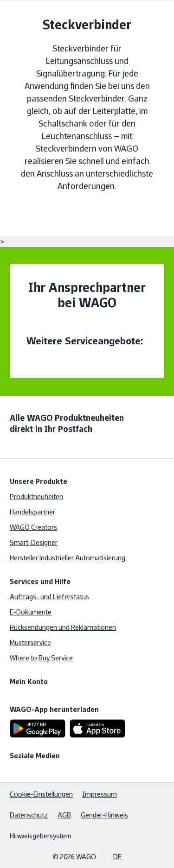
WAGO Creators (33, 527)
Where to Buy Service (41, 658)
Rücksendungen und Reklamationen (63, 627)
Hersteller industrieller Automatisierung (68, 558)
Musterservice (30, 643)
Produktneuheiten (36, 497)
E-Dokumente (31, 612)
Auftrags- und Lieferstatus (49, 597)
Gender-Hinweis (104, 815)
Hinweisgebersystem (41, 836)
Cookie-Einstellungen (41, 794)
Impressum (100, 794)
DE (117, 857)
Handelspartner (32, 512)
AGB (64, 815)
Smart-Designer (34, 542)
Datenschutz (29, 815)
